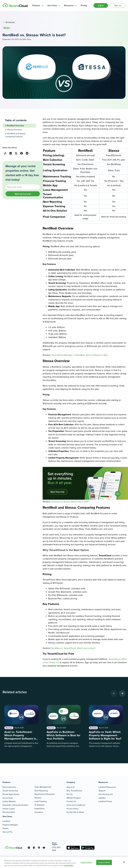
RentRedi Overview (15, 126)
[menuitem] (38, 6)
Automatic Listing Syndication (15, 805)
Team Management (43, 787)
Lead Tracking (41, 801)
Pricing (69, 794)
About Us (70, 787)
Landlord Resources (107, 787)
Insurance (39, 812)
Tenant (5, 828)
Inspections (39, 809)
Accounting (7, 798)
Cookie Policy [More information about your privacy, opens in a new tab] (68, 865)
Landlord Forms (105, 801)
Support (102, 791)
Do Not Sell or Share (75, 812)
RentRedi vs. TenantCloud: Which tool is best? (73, 648)
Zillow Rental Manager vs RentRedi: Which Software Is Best (80, 355)
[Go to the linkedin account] (39, 848)
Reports (38, 798)
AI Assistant (39, 805)
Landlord (6, 821)
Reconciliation (9, 812)
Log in (101, 5)
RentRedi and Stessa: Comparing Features (15, 135)
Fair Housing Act (106, 794)
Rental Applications (11, 794)
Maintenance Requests (44, 794)
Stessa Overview (14, 130)
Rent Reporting (41, 791)
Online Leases (9, 809)
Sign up (118, 5)
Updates (102, 798)
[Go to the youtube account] (44, 848)
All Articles (10, 22)
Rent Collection (9, 787)
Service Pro (7, 832)
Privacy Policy (72, 809)
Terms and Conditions (76, 805)
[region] (64, 862)
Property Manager (10, 825)
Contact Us (71, 801)
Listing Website (9, 801)
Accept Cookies (104, 862)
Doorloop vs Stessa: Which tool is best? (70, 502)
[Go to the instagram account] (29, 848)
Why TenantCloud (74, 791)
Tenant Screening (10, 791)
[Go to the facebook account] (34, 848)
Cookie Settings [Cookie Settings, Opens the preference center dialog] (86, 862)
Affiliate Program (74, 798)
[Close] (124, 862)
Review (7, 28)
